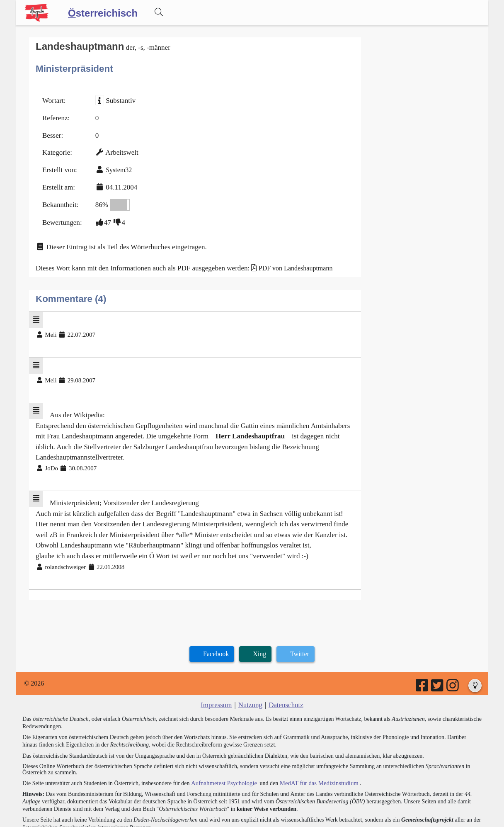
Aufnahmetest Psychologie (222, 748)
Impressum (218, 671)
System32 (116, 165)
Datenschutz (285, 671)
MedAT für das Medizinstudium (313, 748)
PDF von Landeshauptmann (282, 259)
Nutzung (250, 671)
